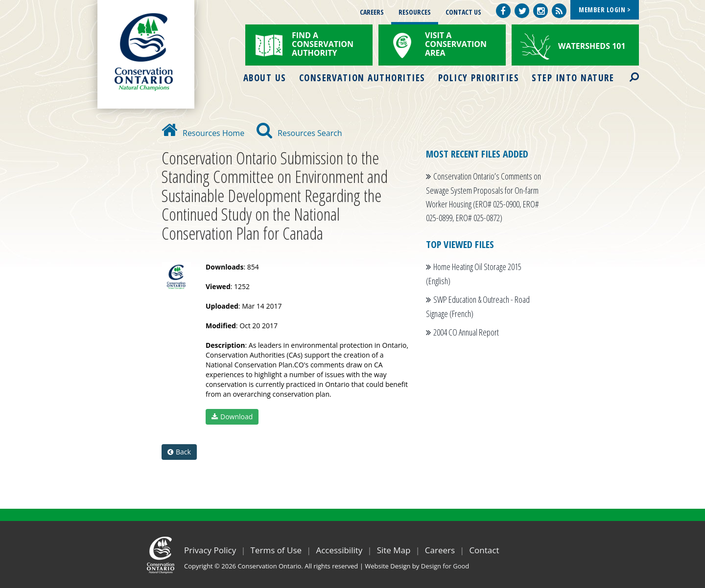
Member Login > (605, 10)
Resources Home (203, 133)
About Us (265, 78)
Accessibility (339, 550)
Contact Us (463, 12)
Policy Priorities (479, 78)
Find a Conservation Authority (323, 44)
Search (626, 71)
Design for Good (445, 566)
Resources (415, 12)
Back (179, 452)
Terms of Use (276, 550)
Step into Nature (573, 78)
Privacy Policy (210, 550)
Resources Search (299, 133)
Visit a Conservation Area (456, 44)
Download (232, 417)
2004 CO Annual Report (466, 332)
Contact (484, 550)
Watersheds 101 (592, 46)
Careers (372, 12)
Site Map (394, 550)
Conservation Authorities (362, 78)
